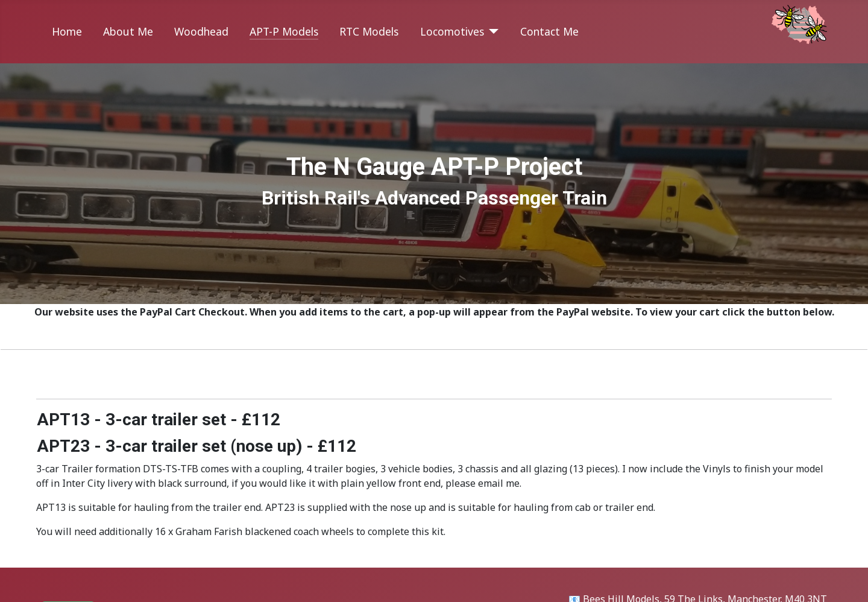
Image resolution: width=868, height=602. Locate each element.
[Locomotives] (492, 31)
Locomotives (452, 31)
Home (67, 31)
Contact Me (549, 31)
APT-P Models (284, 31)
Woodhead (201, 31)
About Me (128, 31)
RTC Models (369, 31)
